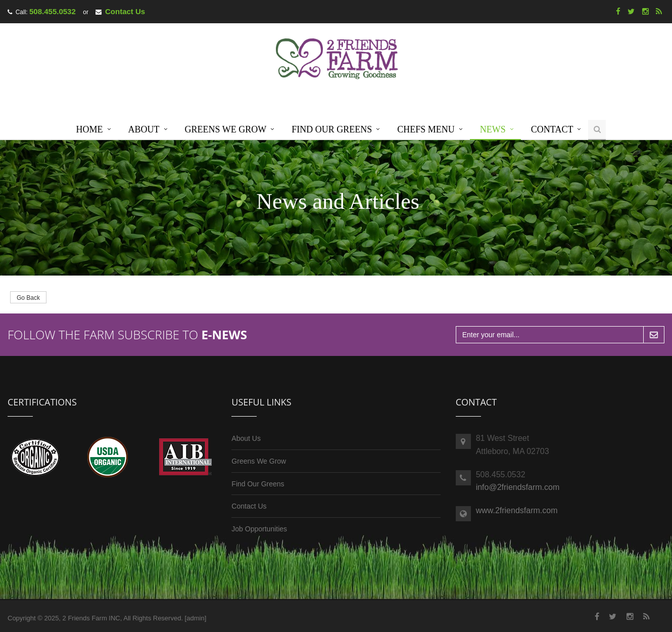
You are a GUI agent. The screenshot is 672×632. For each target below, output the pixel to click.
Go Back (28, 298)
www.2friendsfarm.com (517, 510)
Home (90, 129)
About (144, 129)
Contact (552, 129)
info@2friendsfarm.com (518, 487)
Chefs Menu (426, 129)
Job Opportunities (259, 529)
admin (195, 618)
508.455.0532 (53, 11)
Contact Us (125, 11)
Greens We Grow (226, 129)
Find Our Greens (332, 129)
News (493, 129)
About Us (246, 438)
